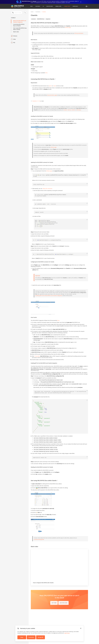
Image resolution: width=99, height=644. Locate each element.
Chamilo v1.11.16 (36, 101)
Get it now (54, 603)
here (58, 320)
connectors (33, 19)
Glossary (15, 36)
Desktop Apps (50, 6)
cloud (55, 86)
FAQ (14, 43)
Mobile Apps (58, 6)
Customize (31, 637)
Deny (22, 637)
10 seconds (37, 356)
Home (32, 12)
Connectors (67, 6)
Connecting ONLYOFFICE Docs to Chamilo (19, 25)
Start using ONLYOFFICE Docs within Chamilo (20, 29)
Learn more (67, 633)
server (50, 86)
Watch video (16, 32)
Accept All (41, 637)
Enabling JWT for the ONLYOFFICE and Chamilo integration (49, 296)
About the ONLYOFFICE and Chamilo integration (20, 21)
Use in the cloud (63, 603)
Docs (32, 6)
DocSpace (38, 6)
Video (14, 39)
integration (48, 19)
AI (43, 6)
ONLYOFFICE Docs (41, 19)
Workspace (75, 6)
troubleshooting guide (39, 539)
